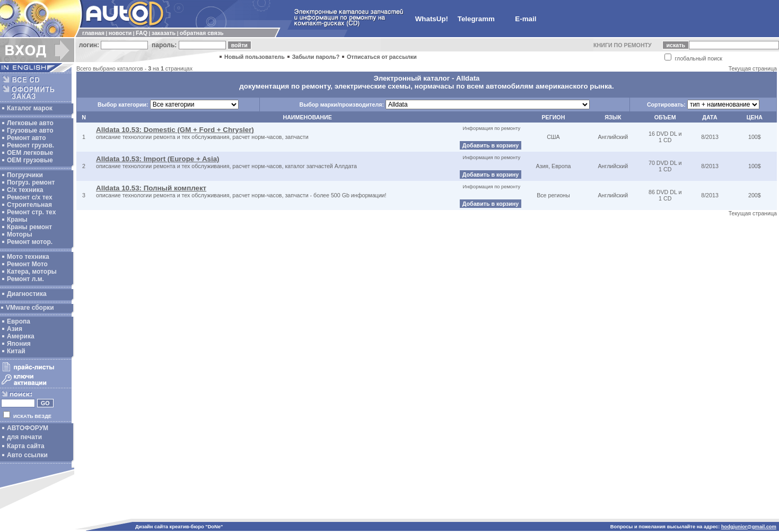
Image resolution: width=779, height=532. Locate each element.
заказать (164, 33)
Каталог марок (30, 108)
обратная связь (202, 33)
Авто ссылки (27, 455)
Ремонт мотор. (30, 242)
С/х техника (25, 190)
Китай (16, 351)
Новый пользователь (255, 57)
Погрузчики (25, 175)
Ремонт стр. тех (31, 212)
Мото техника (28, 257)
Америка (21, 336)
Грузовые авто (30, 130)
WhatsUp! (432, 19)
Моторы (20, 234)
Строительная (29, 205)
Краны (17, 220)
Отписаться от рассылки (382, 57)
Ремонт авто (27, 138)
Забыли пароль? (316, 57)
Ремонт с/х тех (30, 197)
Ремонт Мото (27, 264)
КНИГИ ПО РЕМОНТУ (623, 45)
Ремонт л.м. (25, 279)
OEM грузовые (30, 160)
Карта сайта (26, 446)
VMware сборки (30, 308)
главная (93, 33)
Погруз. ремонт (31, 182)
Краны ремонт (29, 227)
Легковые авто (30, 123)
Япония (19, 344)
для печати (24, 437)
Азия (15, 329)
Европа (19, 321)
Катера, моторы (32, 272)
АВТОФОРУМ (28, 428)
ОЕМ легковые (30, 153)
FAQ (142, 33)
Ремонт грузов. (30, 145)
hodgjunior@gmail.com (749, 527)
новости (120, 33)
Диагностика (27, 294)
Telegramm (476, 19)
